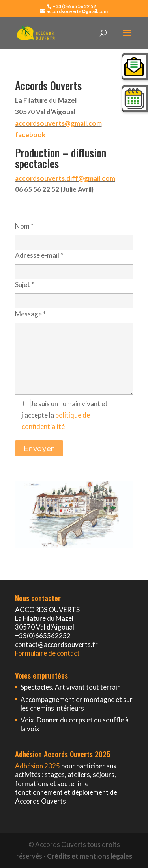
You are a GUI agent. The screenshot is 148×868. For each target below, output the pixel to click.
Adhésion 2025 (37, 766)
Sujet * (74, 292)
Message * (74, 353)
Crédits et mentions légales (90, 856)
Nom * (74, 234)
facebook (30, 135)
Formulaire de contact (47, 653)
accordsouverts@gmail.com (58, 123)
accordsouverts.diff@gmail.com (65, 178)
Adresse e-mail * (74, 263)
